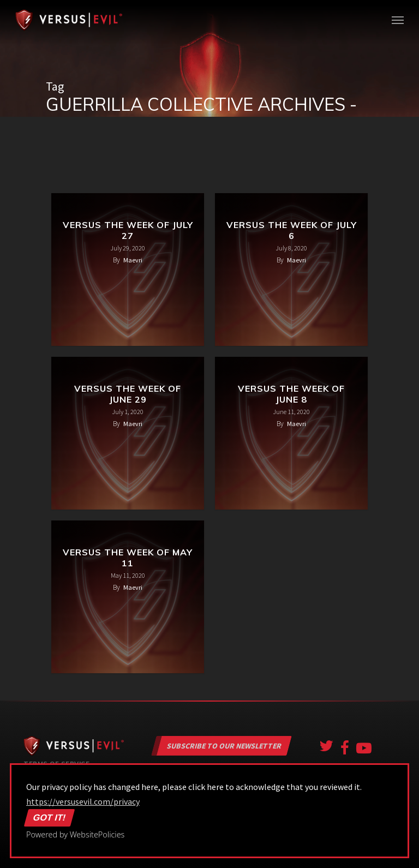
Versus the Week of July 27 (128, 230)
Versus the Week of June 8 (291, 394)
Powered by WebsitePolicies (75, 834)
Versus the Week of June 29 (128, 394)
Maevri (133, 260)
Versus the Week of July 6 (292, 230)
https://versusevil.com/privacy (83, 801)
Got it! (50, 818)
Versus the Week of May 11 (128, 558)
